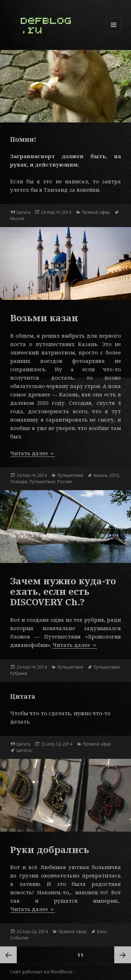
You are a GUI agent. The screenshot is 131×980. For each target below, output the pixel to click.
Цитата (23, 212)
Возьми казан (44, 318)
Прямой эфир (96, 212)
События (19, 938)
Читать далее (32, 453)
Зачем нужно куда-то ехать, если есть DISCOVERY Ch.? (63, 591)
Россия (64, 482)
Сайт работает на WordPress (41, 972)
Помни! (23, 139)
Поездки (19, 482)
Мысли (17, 218)
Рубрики (19, 673)
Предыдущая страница (8, 955)
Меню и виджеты (114, 32)
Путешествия (70, 475)
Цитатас (24, 750)
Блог (102, 932)
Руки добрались (50, 849)
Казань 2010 (106, 475)
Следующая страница (123, 955)
